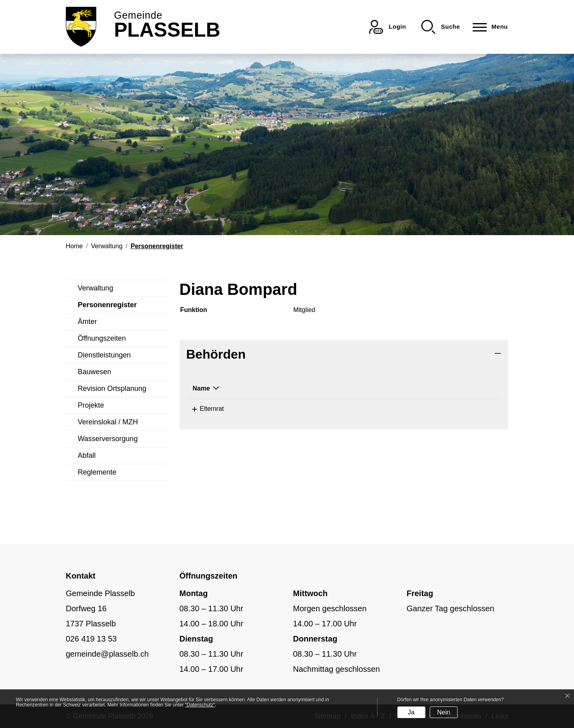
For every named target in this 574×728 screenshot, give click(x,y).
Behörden (216, 354)
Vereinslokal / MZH (108, 422)
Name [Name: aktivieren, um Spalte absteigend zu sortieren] (201, 388)
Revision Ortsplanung (112, 389)
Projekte (91, 405)
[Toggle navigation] (488, 27)
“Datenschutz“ (200, 705)
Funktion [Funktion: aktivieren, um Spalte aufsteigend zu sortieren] (357, 388)
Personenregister (107, 307)
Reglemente (97, 472)
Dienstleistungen (104, 355)
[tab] (344, 354)
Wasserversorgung (108, 439)
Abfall (87, 455)
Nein (443, 712)
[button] (441, 27)
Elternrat (204, 409)
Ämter (87, 322)
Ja (411, 712)
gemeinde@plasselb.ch (107, 654)
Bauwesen (94, 372)
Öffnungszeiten (102, 338)
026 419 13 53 (91, 639)
